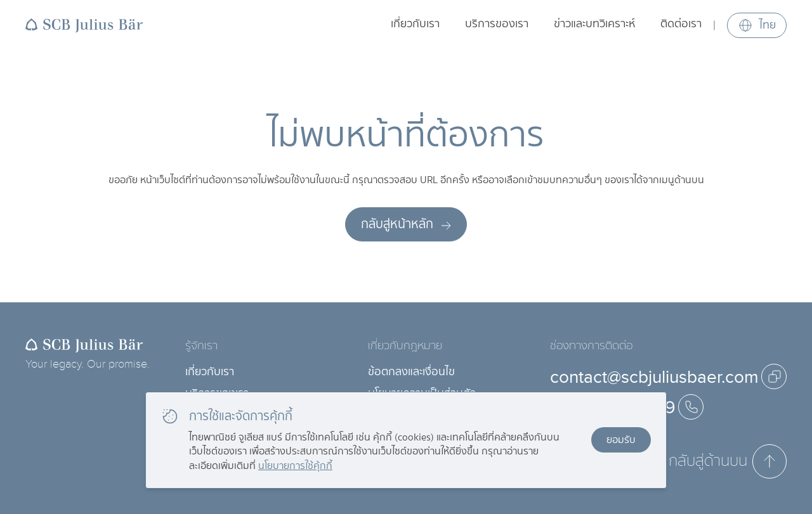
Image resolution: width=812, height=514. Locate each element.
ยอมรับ (621, 440)
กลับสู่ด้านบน (728, 461)
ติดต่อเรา (681, 24)
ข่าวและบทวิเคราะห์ (594, 24)
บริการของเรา (497, 24)
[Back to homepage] (84, 25)
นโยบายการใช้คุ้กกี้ (295, 466)
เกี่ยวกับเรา (415, 24)
